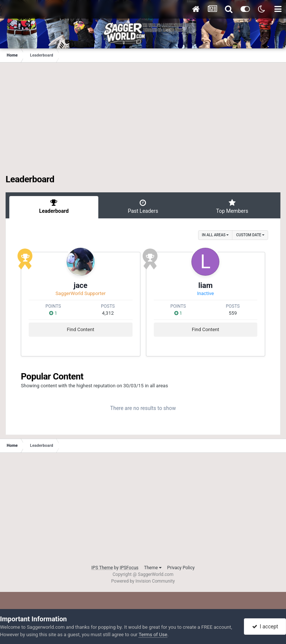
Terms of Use (153, 635)
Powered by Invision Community (143, 581)
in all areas (215, 235)
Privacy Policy (181, 568)
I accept (265, 627)
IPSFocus (129, 568)
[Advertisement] (143, 122)
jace (81, 285)
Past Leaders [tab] (143, 206)
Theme (153, 568)
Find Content (80, 329)
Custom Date (250, 235)
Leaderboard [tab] (54, 206)
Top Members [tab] (232, 206)
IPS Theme (102, 568)
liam (205, 285)
